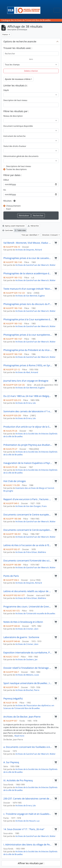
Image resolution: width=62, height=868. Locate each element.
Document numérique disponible (18, 126)
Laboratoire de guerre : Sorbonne (21, 637)
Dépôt (6, 90)
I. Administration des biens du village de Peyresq (28, 845)
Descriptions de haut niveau (19, 166)
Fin (5, 190)
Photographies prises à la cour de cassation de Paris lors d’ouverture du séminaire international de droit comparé (28, 258)
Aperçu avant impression (14, 226)
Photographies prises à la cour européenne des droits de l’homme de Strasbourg (28, 335)
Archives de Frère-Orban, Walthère (31, 552)
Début (6, 180)
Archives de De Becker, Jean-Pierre (22, 717)
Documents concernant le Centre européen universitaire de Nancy (28, 515)
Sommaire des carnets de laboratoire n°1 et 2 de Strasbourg (28, 411)
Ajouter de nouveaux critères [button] (18, 79)
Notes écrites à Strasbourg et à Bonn (23, 622)
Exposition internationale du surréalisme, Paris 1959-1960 (28, 653)
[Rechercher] (31, 54)
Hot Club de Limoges (15, 481)
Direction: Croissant (50, 235)
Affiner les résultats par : (31, 863)
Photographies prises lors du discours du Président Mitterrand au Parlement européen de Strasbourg (28, 304)
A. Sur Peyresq (11, 762)
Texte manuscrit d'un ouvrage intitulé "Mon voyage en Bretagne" (28, 289)
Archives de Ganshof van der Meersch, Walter (36, 265)
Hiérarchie (33, 226)
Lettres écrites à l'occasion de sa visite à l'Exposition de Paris (28, 545)
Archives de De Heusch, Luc (28, 821)
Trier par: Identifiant (30, 235)
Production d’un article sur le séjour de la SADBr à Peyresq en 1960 (28, 427)
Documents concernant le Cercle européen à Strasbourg (28, 530)
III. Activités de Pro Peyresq (18, 780)
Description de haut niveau (15, 100)
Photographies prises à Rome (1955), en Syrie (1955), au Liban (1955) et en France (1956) (28, 365)
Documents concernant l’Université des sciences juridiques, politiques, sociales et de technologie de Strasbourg (28, 561)
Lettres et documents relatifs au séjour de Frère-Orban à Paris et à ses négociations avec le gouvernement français (28, 591)
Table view (20, 230)
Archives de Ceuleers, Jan (26, 659)
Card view (8, 230)
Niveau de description (13, 116)
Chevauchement (13, 206)
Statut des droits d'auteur (15, 146)
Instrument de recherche (14, 136)
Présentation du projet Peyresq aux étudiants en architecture (28, 445)
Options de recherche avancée (20, 41)
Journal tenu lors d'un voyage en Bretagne (26, 381)
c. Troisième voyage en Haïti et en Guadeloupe (28, 814)
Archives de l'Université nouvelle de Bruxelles (35, 613)
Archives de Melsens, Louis (27, 675)
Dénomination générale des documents (21, 156)
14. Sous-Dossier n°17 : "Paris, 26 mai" (24, 829)
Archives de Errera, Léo (26, 403)
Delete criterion (31, 71)
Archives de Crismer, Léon (27, 629)
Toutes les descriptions (16, 169)
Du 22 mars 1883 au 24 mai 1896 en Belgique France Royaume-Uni (28, 396)
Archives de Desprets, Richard (29, 250)
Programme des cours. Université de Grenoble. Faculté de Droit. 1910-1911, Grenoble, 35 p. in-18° (28, 607)
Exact (9, 209)
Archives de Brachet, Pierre (27, 690)
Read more (19, 736)
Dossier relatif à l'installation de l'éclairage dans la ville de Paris (28, 668)
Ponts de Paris (11, 576)
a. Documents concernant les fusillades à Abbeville (28, 747)
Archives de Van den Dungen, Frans (31, 506)
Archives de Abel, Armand (27, 372)
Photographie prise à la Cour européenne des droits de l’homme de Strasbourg (28, 319)
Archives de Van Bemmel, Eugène (30, 296)
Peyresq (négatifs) (13, 699)
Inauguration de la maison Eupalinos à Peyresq (28, 463)
